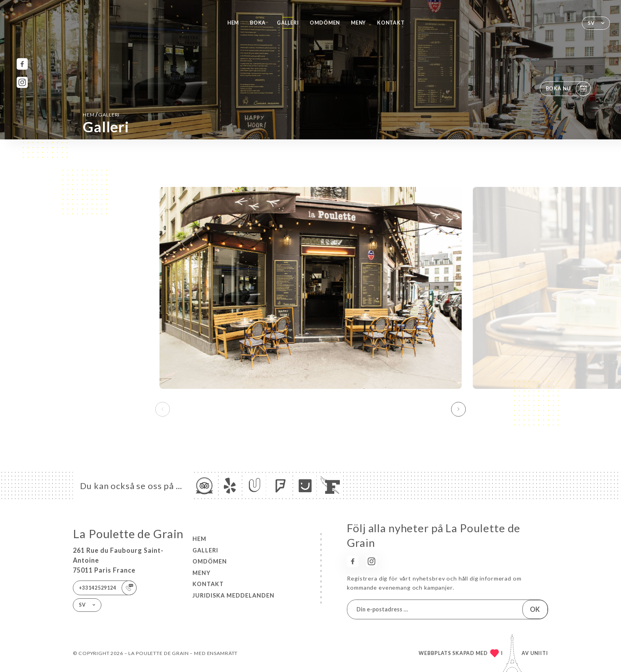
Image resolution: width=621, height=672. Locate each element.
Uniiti (539, 653)
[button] (458, 409)
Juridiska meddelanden (233, 595)
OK (535, 609)
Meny (358, 23)
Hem (233, 23)
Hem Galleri (101, 114)
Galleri (288, 23)
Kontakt (391, 23)
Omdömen (325, 23)
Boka (258, 23)
